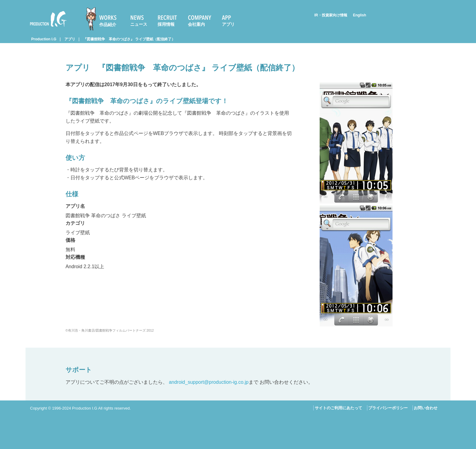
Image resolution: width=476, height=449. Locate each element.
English (360, 15)
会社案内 (196, 24)
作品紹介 (108, 25)
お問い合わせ (426, 408)
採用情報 (166, 24)
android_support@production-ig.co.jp (209, 382)
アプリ (228, 24)
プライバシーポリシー (388, 408)
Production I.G (48, 19)
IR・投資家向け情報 (331, 15)
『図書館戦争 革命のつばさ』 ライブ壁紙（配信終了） (129, 39)
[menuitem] (104, 19)
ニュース (139, 24)
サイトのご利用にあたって (338, 408)
